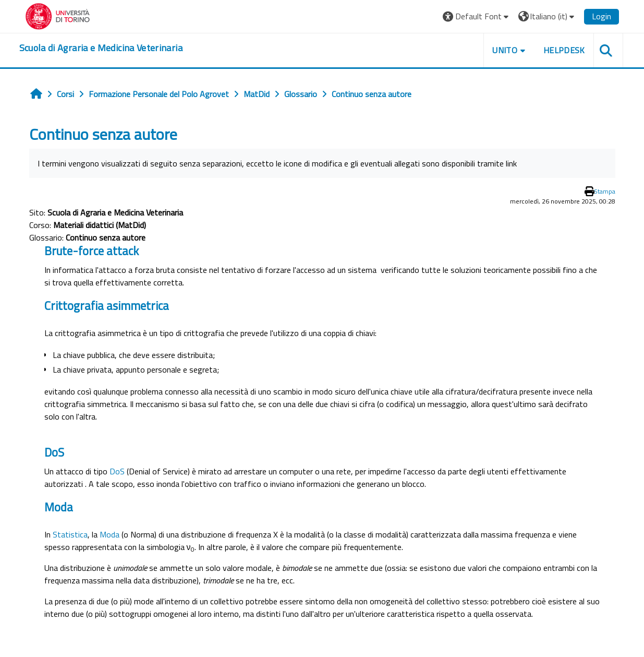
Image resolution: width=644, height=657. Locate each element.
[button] (477, 16)
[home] (101, 48)
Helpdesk (564, 50)
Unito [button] (505, 50)
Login (602, 16)
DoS (117, 471)
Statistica (70, 534)
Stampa (605, 191)
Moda (110, 534)
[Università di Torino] (58, 15)
